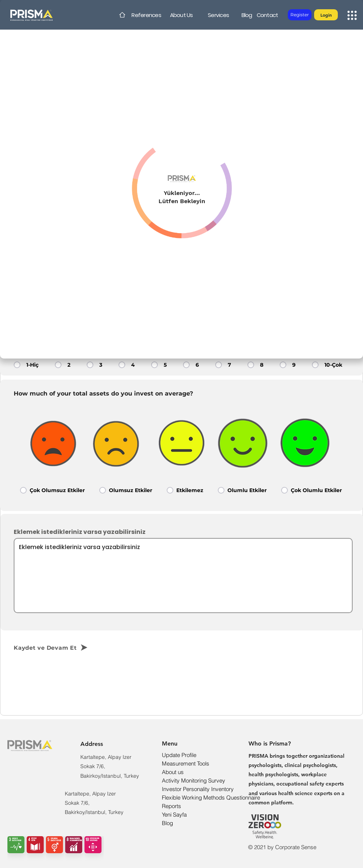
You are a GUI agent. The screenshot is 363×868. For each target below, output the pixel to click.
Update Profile (179, 755)
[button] (326, 15)
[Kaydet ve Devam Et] (64, 648)
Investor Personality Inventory (198, 789)
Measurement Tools (186, 763)
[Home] (122, 15)
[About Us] (181, 15)
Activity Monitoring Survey (194, 780)
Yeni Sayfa (174, 815)
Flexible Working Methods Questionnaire (211, 798)
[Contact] (267, 15)
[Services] (218, 15)
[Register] (300, 15)
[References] (146, 15)
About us (173, 772)
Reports (171, 806)
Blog (167, 823)
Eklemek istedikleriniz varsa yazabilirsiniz (80, 532)
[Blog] (247, 15)
